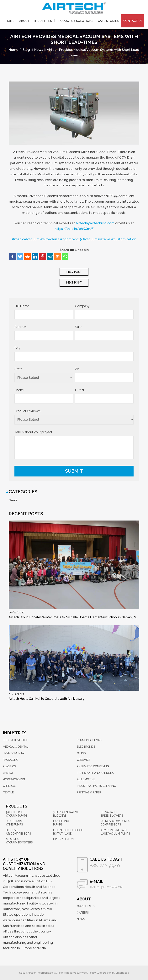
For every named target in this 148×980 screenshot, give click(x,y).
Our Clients (86, 906)
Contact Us (133, 21)
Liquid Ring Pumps (61, 823)
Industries (43, 21)
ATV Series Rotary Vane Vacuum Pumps (115, 832)
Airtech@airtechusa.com (95, 223)
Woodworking (14, 780)
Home (10, 21)
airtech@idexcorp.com (106, 887)
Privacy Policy (87, 973)
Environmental (14, 753)
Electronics (86, 747)
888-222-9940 (105, 865)
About (24, 21)
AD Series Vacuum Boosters (19, 841)
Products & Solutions (75, 21)
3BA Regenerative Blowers (66, 814)
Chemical (10, 786)
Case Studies (108, 21)
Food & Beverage (15, 740)
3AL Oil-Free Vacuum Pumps (17, 814)
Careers (83, 913)
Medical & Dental (16, 747)
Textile (8, 792)
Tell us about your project (33, 432)
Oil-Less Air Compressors (18, 832)
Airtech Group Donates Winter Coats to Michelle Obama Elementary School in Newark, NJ (73, 617)
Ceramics (84, 760)
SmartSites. (122, 973)
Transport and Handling (96, 773)
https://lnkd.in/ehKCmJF (74, 229)
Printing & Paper (89, 792)
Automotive (86, 780)
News (13, 500)
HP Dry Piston (63, 839)
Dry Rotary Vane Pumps (14, 823)
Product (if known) (28, 411)
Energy (8, 773)
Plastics (9, 766)
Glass (81, 753)
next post (74, 283)
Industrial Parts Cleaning (96, 786)
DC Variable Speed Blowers (112, 814)
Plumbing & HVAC (89, 740)
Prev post (74, 272)
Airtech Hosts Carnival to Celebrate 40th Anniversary (47, 699)
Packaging (11, 760)
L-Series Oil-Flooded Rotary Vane (68, 832)
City (18, 348)
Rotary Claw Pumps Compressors (115, 823)
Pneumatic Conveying (93, 766)
